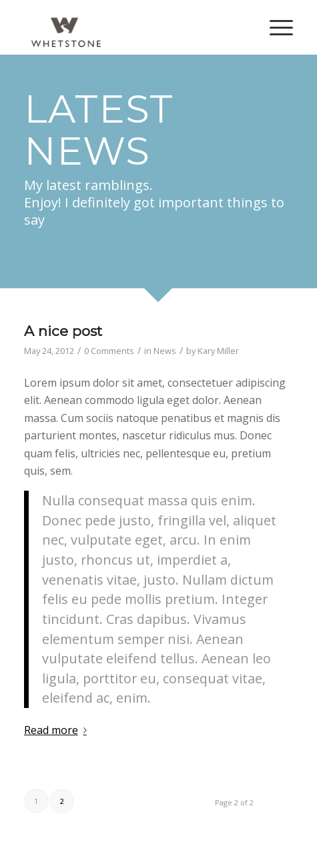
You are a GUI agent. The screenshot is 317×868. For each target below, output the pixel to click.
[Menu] (275, 27)
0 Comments (109, 351)
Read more (58, 730)
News (165, 351)
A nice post (63, 331)
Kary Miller (218, 351)
